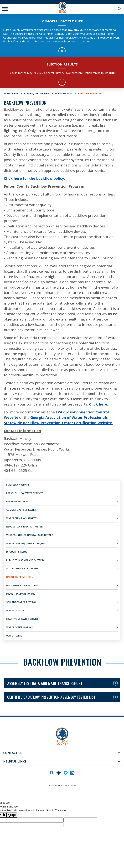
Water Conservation (19, 627)
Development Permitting (22, 585)
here (112, 73)
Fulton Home (11, 93)
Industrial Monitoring (21, 594)
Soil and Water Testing (21, 602)
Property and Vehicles (37, 93)
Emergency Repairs (18, 485)
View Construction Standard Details (30, 535)
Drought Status (17, 552)
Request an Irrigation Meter (24, 527)
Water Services (64, 93)
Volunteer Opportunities (22, 569)
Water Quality (15, 610)
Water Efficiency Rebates (22, 518)
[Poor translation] (12, 815)
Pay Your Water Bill (18, 501)
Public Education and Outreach (26, 560)
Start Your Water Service (22, 619)
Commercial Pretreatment (23, 510)
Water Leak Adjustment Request (27, 543)
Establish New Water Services (25, 493)
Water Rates (14, 636)
